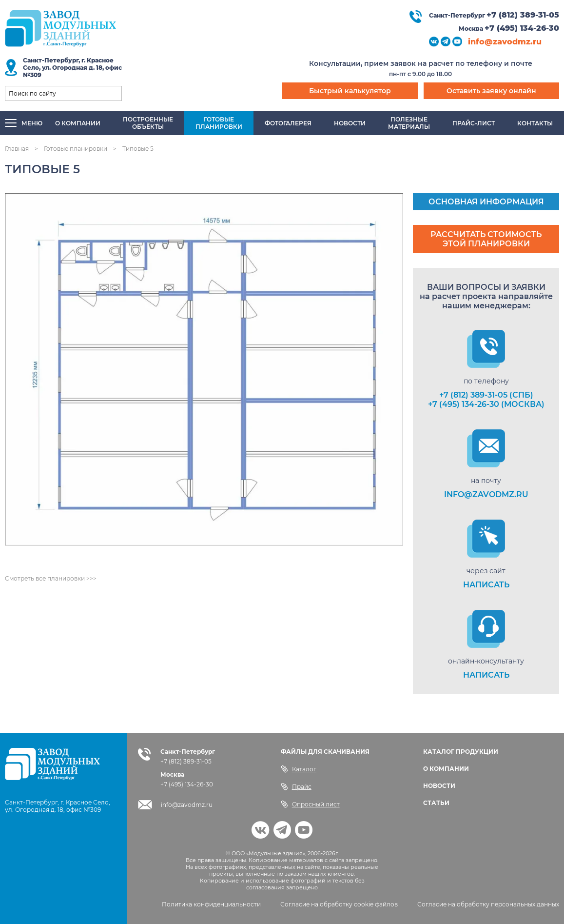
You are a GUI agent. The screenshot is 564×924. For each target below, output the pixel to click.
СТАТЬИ (436, 803)
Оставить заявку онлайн (491, 91)
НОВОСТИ (439, 786)
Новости (350, 123)
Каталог (299, 769)
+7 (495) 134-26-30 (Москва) (486, 404)
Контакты (535, 123)
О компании (78, 123)
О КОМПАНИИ (446, 769)
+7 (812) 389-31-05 (523, 15)
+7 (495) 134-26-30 (522, 28)
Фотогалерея (288, 123)
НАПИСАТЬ (486, 585)
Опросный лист (310, 804)
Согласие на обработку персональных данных (488, 904)
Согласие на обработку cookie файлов (339, 904)
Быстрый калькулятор (350, 91)
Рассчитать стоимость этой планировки (486, 239)
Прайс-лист (474, 123)
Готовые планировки (76, 149)
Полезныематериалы (409, 123)
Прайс (296, 786)
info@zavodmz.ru (505, 42)
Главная (17, 149)
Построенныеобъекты (148, 123)
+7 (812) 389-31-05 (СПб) (486, 395)
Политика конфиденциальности (211, 904)
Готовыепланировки (219, 123)
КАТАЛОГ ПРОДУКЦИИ (461, 752)
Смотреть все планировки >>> (51, 578)
